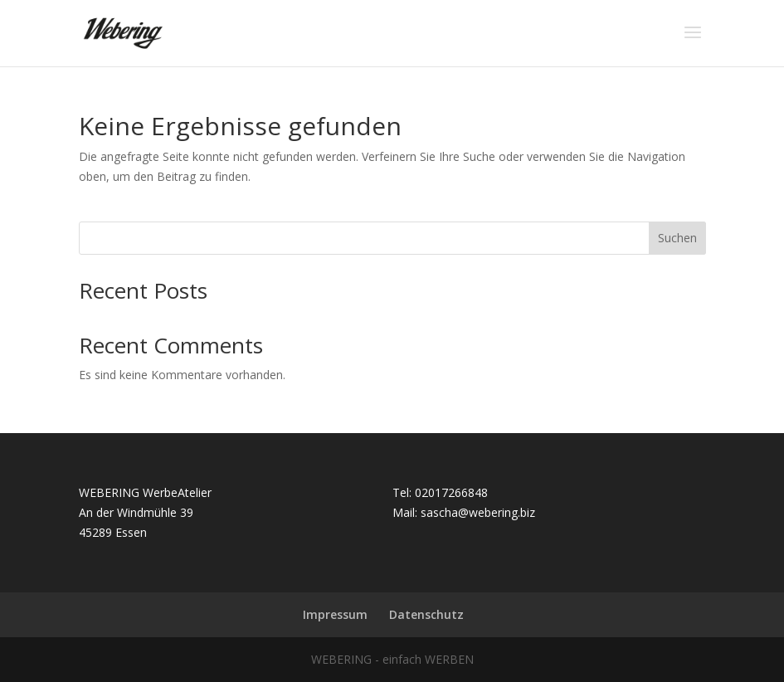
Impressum (335, 614)
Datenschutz (426, 614)
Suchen (677, 238)
